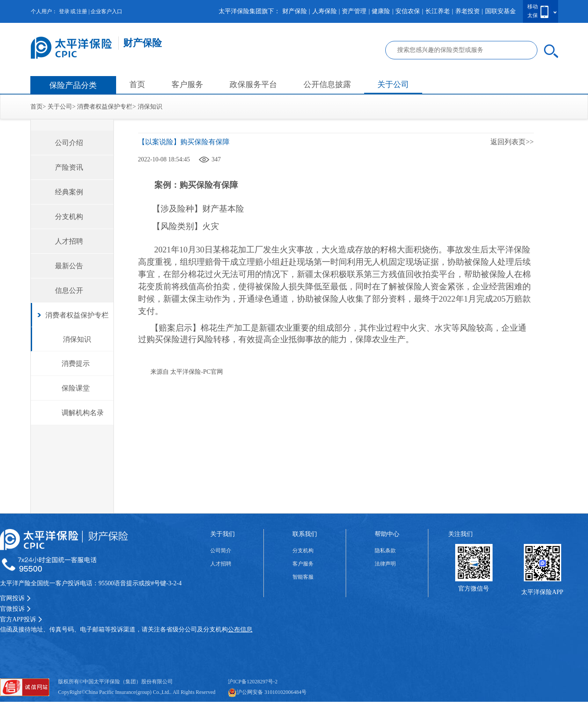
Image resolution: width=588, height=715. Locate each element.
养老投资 (467, 11)
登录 (64, 11)
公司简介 (221, 551)
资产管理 (354, 11)
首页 (137, 84)
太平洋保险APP (542, 592)
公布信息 (240, 629)
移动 (533, 7)
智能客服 (303, 577)
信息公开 (69, 290)
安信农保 (408, 11)
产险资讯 (69, 167)
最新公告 (69, 266)
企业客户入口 (106, 11)
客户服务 (187, 84)
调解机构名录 (83, 413)
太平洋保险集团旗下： (249, 11)
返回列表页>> (512, 142)
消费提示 (76, 363)
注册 (82, 11)
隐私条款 (385, 551)
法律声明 (385, 564)
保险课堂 (76, 388)
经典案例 (69, 192)
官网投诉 (15, 598)
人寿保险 (325, 11)
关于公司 (393, 84)
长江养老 (438, 11)
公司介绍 (69, 143)
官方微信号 (474, 589)
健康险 (381, 11)
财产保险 (295, 11)
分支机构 (69, 217)
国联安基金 (500, 11)
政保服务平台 (253, 84)
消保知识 (150, 107)
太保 (533, 15)
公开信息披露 (327, 84)
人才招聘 (69, 241)
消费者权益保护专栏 (105, 107)
